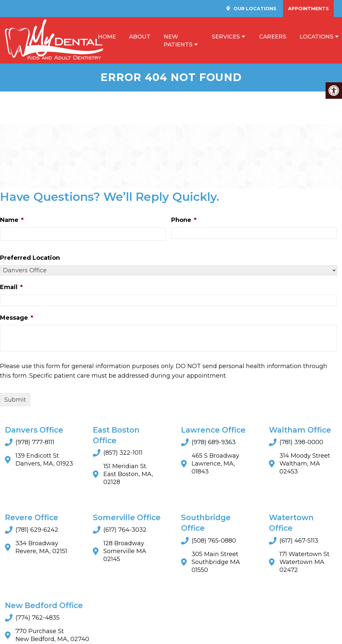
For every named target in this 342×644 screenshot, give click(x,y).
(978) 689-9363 (214, 442)
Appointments (308, 9)
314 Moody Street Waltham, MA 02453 (305, 464)
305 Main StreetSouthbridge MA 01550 (216, 562)
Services (226, 37)
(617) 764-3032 (125, 530)
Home (107, 37)
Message (17, 318)
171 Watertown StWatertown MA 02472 (304, 562)
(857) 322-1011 (123, 453)
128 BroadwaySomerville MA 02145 (125, 551)
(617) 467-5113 (299, 541)
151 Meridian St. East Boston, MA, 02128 (128, 474)
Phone (184, 220)
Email (11, 287)
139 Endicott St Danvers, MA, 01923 (44, 460)
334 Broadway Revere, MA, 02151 (41, 548)
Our (254, 9)
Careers (273, 37)
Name (12, 220)
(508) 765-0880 (214, 541)
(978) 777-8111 (35, 442)
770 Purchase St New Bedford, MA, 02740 (52, 635)
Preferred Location (30, 258)
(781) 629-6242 (37, 530)
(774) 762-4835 (38, 618)
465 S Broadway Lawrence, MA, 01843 (215, 464)
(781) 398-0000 (301, 442)
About (140, 37)
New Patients (178, 40)
